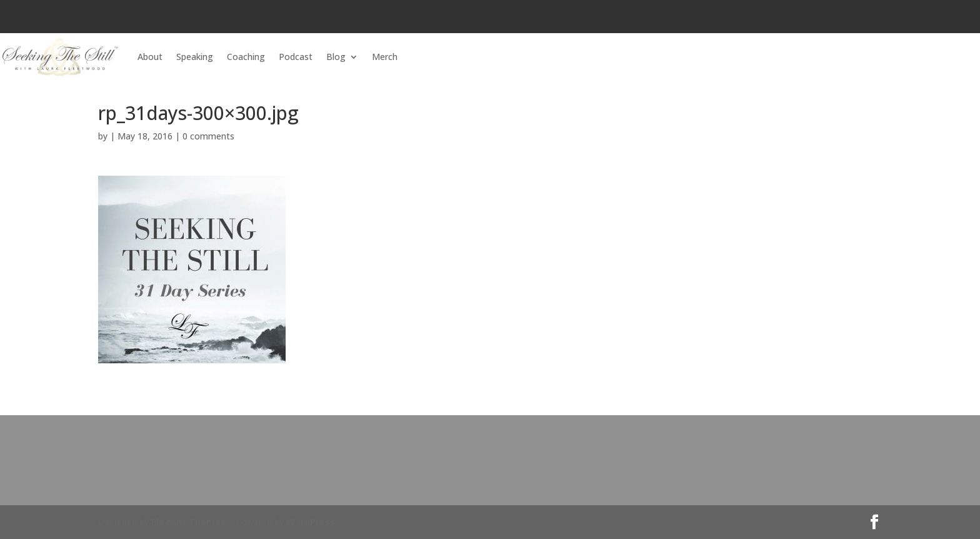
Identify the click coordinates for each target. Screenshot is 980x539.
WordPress (311, 522)
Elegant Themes (188, 522)
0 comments (208, 136)
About (150, 57)
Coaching (246, 57)
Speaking (195, 57)
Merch (385, 57)
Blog (336, 57)
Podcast (296, 57)
